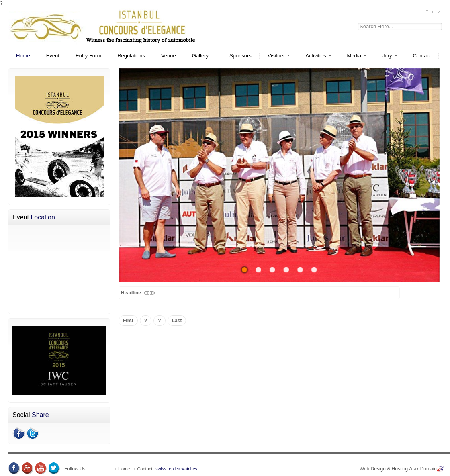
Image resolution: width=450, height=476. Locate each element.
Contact (145, 469)
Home (125, 469)
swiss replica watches (176, 469)
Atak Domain (423, 469)
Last (177, 321)
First (128, 321)
